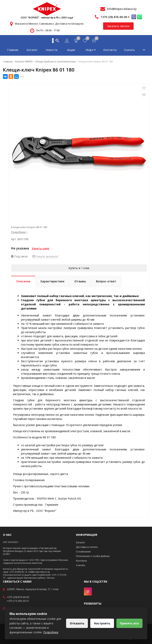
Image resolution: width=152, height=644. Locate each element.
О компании (83, 552)
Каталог (32, 51)
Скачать (129, 51)
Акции (71, 51)
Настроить (102, 623)
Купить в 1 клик (79, 269)
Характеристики (52, 282)
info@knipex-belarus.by (122, 9)
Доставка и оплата (87, 547)
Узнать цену (41, 249)
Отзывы (80, 282)
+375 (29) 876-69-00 (18, 597)
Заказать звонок (118, 26)
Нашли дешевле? (46, 257)
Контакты (110, 51)
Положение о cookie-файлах (93, 556)
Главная (13, 51)
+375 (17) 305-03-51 (18, 601)
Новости (52, 51)
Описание (23, 282)
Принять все (129, 623)
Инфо (91, 51)
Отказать (77, 623)
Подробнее (19, 233)
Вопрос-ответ (106, 282)
